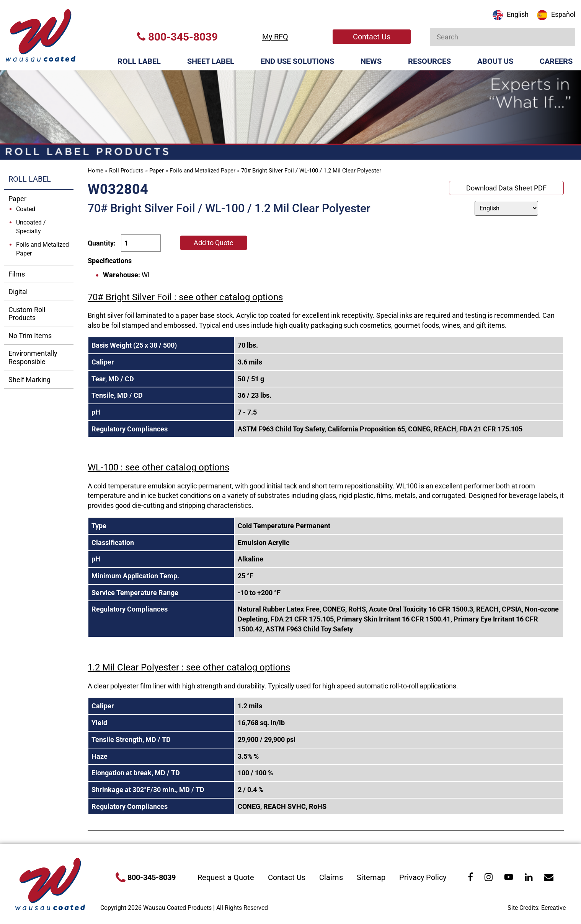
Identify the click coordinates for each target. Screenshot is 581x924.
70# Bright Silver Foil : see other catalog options (185, 297)
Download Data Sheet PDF (506, 188)
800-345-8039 (177, 37)
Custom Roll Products (27, 314)
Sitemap (371, 877)
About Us (495, 61)
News (371, 61)
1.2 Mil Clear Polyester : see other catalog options (189, 667)
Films (17, 274)
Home (95, 171)
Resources (429, 61)
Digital (18, 292)
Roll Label (139, 61)
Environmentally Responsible (33, 357)
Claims (331, 877)
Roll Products (126, 171)
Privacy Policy (423, 877)
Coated (26, 209)
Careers (556, 61)
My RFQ (275, 37)
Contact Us (372, 37)
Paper (157, 171)
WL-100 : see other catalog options (158, 467)
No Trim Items (30, 336)
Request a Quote (226, 877)
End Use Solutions (297, 61)
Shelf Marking (29, 380)
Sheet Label (211, 61)
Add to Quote (214, 243)
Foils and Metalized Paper (202, 171)
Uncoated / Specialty (31, 227)
